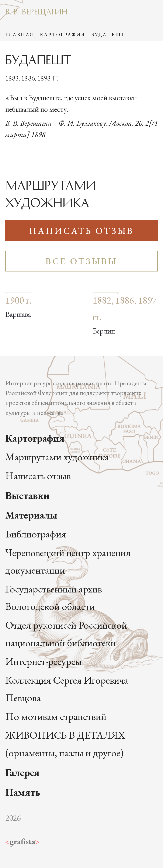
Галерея (22, 772)
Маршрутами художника (57, 457)
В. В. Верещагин (36, 11)
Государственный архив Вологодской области (54, 598)
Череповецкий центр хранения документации (68, 561)
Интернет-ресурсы (43, 661)
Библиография (36, 534)
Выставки (27, 495)
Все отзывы (82, 261)
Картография (63, 35)
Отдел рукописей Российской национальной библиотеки (66, 634)
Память (23, 792)
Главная (20, 35)
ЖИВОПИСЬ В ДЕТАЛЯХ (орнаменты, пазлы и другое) (65, 744)
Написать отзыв (82, 231)
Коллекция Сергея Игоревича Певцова (67, 689)
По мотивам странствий (56, 716)
